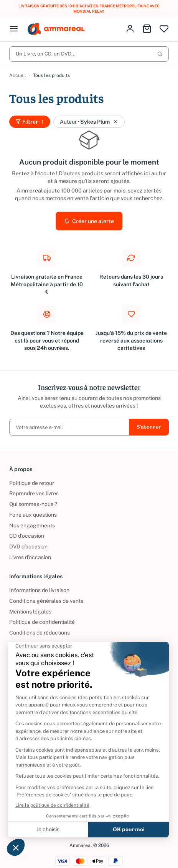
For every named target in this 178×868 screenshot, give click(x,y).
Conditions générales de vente (46, 596)
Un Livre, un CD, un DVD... (89, 48)
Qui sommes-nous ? (33, 499)
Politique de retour (32, 478)
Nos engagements (32, 520)
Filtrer (30, 116)
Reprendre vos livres (34, 488)
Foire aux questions (33, 509)
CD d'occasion (27, 530)
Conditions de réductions (40, 627)
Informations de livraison (39, 585)
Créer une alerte (89, 216)
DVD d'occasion (28, 541)
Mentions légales (30, 606)
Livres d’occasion (30, 552)
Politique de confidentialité (42, 617)
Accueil (18, 70)
